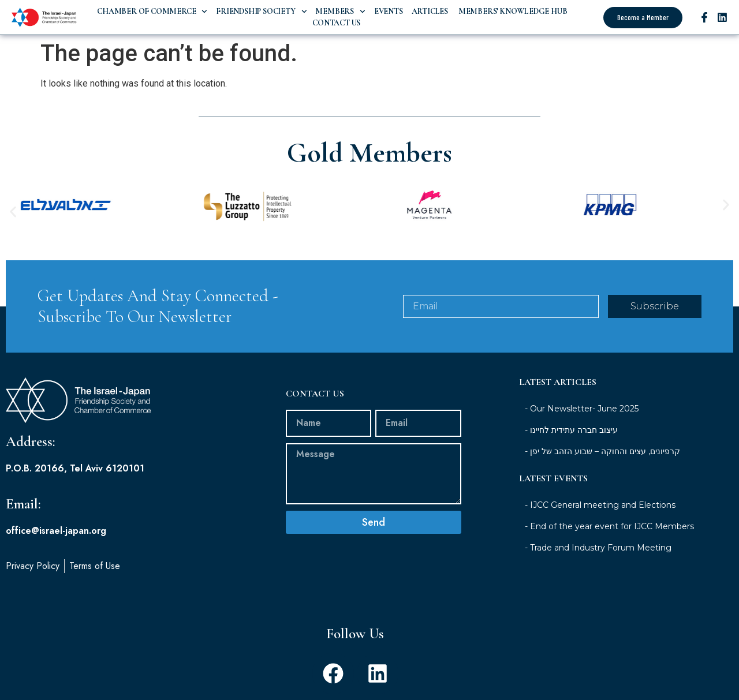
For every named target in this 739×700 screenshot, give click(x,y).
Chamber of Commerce (152, 12)
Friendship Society (261, 12)
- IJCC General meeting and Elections (600, 505)
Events (389, 11)
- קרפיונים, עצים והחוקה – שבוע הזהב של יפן (602, 451)
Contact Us (336, 23)
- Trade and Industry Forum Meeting (598, 548)
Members (340, 12)
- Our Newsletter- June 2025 (582, 409)
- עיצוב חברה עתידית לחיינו (571, 430)
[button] (13, 212)
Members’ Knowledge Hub (512, 11)
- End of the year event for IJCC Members (609, 526)
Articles (430, 11)
